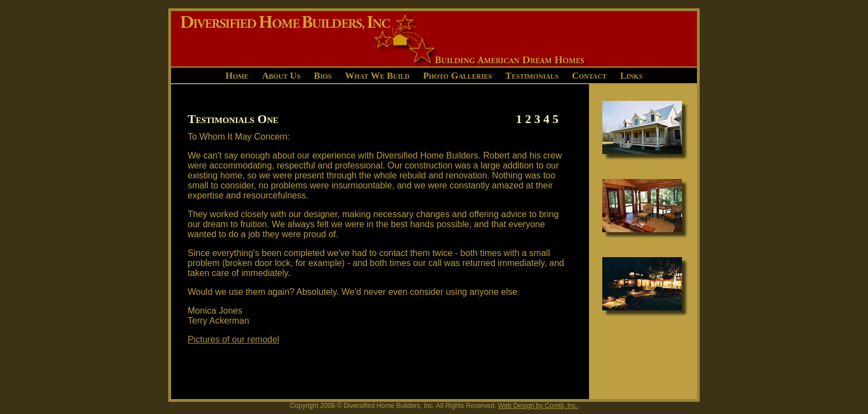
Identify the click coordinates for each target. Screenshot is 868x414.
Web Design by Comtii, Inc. (538, 406)
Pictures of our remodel (233, 339)
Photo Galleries (457, 76)
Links (631, 76)
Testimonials (532, 76)
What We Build (377, 76)
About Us (281, 76)
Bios (323, 76)
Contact (589, 76)
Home (237, 76)
